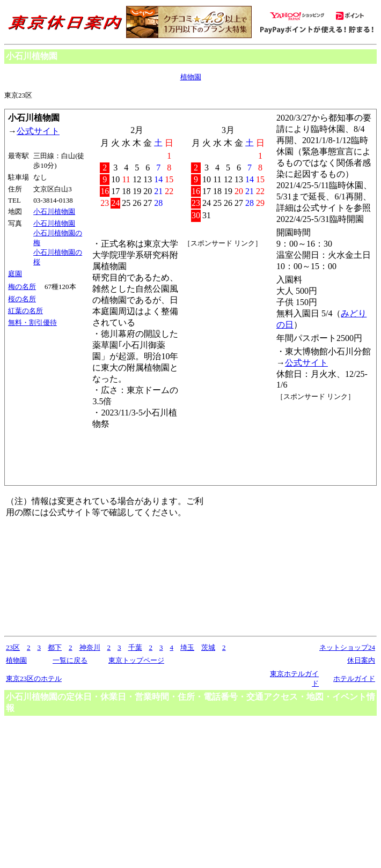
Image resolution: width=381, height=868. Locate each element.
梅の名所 (22, 287)
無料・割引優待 (32, 322)
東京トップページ (136, 660)
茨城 (208, 647)
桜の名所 (22, 299)
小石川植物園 (54, 212)
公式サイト (38, 131)
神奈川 (90, 647)
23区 (13, 647)
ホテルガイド (354, 678)
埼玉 (187, 647)
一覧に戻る (70, 660)
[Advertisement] (325, 442)
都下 (55, 647)
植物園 (191, 77)
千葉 (135, 647)
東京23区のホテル (34, 678)
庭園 (15, 274)
